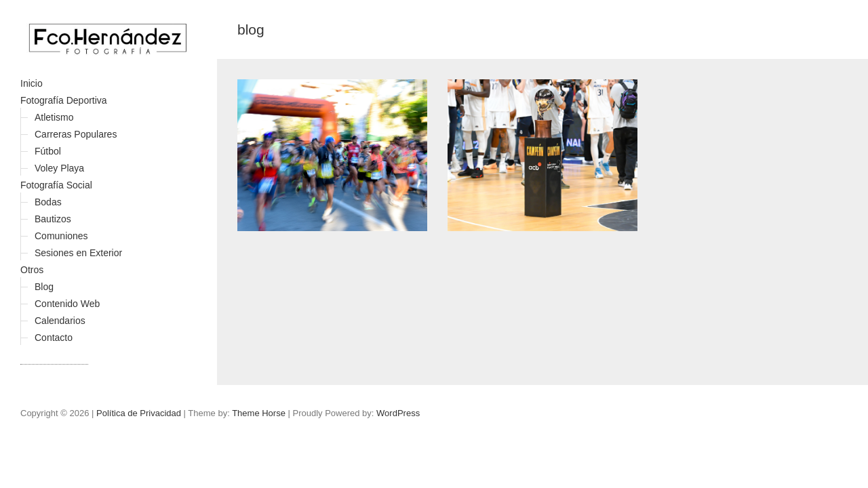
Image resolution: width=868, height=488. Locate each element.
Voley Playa (59, 168)
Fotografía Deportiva (64, 100)
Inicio (32, 83)
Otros (32, 270)
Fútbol (48, 151)
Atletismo (54, 117)
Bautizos (53, 219)
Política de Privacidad (139, 413)
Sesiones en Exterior (78, 253)
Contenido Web (67, 304)
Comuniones (61, 236)
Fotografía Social (56, 185)
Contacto (54, 338)
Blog (44, 287)
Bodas (48, 202)
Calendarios (60, 321)
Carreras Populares (76, 134)
